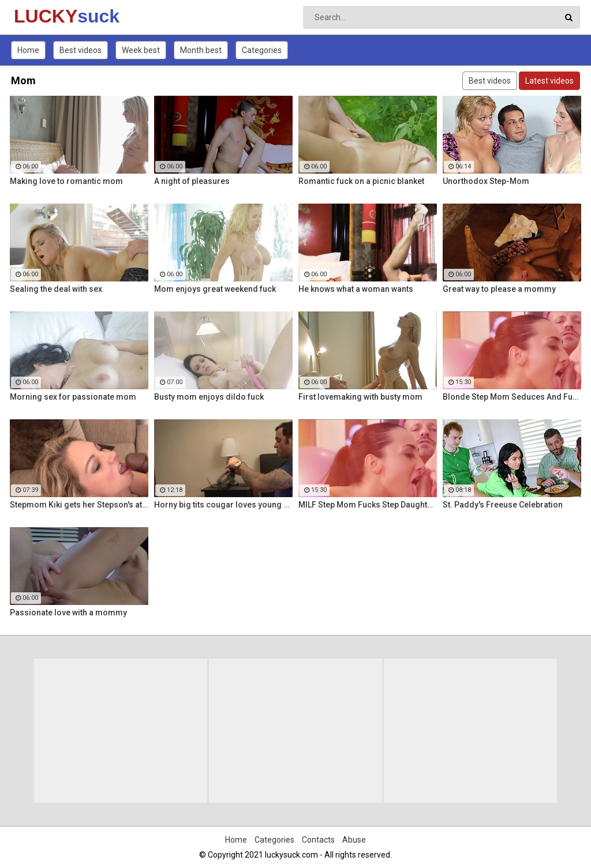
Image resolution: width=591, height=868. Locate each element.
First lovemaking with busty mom (360, 397)
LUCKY (44, 16)
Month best (201, 50)
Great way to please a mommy (499, 289)
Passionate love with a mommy (68, 613)
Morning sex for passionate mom (73, 397)
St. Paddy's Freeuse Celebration (503, 505)
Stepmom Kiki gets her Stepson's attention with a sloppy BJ (79, 505)
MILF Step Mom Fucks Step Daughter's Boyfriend (368, 505)
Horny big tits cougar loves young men (223, 505)
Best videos (81, 50)
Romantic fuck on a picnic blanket (361, 181)
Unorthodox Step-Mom (486, 181)
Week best (141, 50)
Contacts (318, 840)
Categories (262, 50)
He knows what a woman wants (356, 289)
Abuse (354, 840)
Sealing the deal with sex (56, 289)
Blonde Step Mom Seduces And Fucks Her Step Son (512, 397)
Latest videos (549, 81)
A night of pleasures (192, 181)
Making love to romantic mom (66, 181)
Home (28, 50)
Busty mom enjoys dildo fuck (209, 397)
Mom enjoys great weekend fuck (215, 289)
